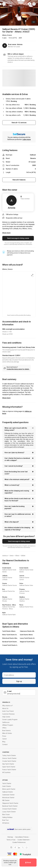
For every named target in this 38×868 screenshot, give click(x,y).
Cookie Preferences (19, 842)
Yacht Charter (7, 783)
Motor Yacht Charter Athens (10, 635)
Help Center (6, 717)
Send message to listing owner (18, 238)
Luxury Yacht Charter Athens (28, 638)
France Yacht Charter (9, 770)
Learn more (27, 139)
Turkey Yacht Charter (9, 755)
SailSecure (6, 722)
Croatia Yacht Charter (9, 761)
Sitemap (10, 837)
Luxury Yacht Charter (9, 812)
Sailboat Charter (8, 792)
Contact (5, 744)
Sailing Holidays (7, 817)
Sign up (19, 681)
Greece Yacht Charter (9, 758)
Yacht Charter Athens (9, 631)
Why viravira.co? (8, 706)
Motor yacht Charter (9, 789)
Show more (6, 398)
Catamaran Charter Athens (28, 631)
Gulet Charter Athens (26, 635)
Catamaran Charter (8, 795)
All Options (6, 823)
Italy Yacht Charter (8, 764)
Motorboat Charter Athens (10, 638)
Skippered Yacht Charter (10, 803)
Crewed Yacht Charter (9, 809)
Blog (4, 742)
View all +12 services (19, 123)
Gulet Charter (7, 786)
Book (28, 863)
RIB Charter (6, 800)
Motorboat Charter (8, 798)
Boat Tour (5, 820)
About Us (5, 708)
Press (4, 736)
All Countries (6, 772)
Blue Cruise (6, 815)
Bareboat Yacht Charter (10, 806)
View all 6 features (19, 180)
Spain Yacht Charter (9, 767)
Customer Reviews (8, 714)
